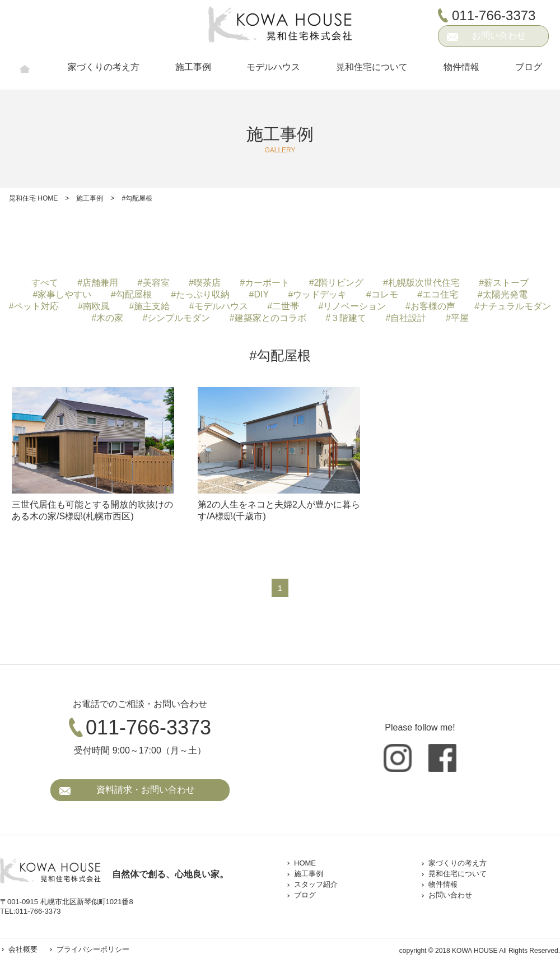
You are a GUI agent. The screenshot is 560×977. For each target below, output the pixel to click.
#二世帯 (283, 306)
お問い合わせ (499, 36)
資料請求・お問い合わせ (146, 790)
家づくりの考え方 (104, 72)
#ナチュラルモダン (513, 306)
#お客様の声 (430, 306)
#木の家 (107, 318)
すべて (45, 283)
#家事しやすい (62, 294)
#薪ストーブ (504, 283)
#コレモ (382, 294)
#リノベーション (353, 306)
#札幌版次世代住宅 (421, 283)
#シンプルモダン (177, 318)
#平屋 (457, 318)
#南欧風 (94, 306)
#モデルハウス (219, 306)
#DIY (259, 294)
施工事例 (193, 72)
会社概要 (23, 949)
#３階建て (346, 318)
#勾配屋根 (131, 294)
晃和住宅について (372, 72)
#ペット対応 (34, 306)
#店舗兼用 (98, 283)
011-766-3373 (494, 15)
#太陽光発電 (503, 294)
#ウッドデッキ (318, 294)
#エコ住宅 (438, 294)
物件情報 (461, 72)
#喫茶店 (205, 283)
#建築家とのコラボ (268, 318)
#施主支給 (150, 306)
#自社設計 (406, 318)
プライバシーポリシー (90, 949)
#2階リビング (337, 283)
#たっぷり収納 (200, 294)
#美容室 (154, 283)
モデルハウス (273, 72)
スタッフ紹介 (316, 884)
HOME (25, 73)
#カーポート (265, 283)
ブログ (529, 72)
